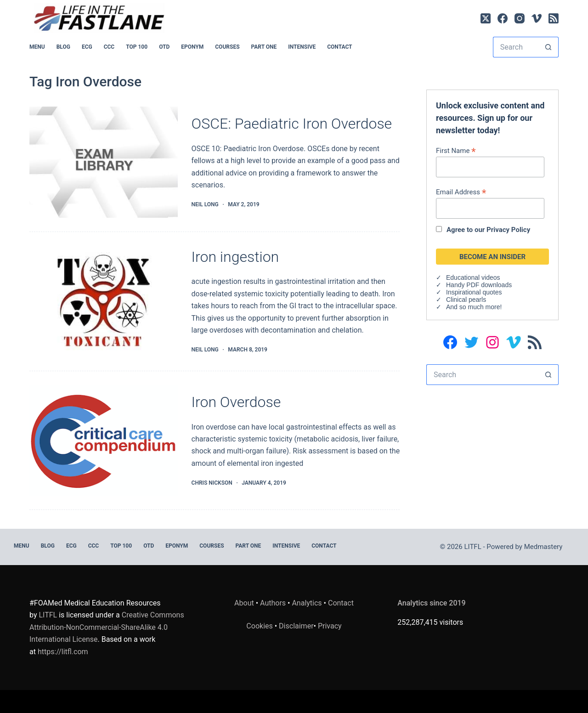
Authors (273, 603)
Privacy (330, 626)
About (244, 603)
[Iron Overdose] (104, 441)
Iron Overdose (236, 402)
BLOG (63, 47)
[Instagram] (520, 18)
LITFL (48, 615)
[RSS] (554, 18)
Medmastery (543, 547)
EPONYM (192, 47)
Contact (339, 47)
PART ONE (264, 47)
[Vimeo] (537, 18)
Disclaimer (296, 626)
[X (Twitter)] (486, 18)
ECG (87, 47)
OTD (164, 47)
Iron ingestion (235, 257)
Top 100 (137, 47)
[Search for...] (515, 47)
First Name (456, 150)
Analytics (307, 603)
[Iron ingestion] (104, 301)
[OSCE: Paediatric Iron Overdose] (104, 162)
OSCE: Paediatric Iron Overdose (292, 124)
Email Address (461, 192)
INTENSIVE (302, 47)
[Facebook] (503, 18)
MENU (37, 47)
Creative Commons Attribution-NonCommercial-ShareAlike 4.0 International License (107, 627)
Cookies (260, 626)
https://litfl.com (63, 652)
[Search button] (548, 47)
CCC (109, 47)
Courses (227, 47)
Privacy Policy (508, 230)
